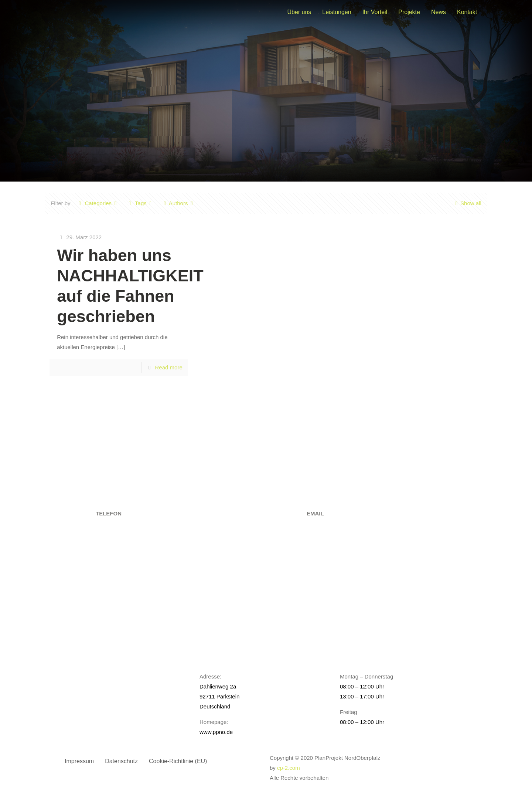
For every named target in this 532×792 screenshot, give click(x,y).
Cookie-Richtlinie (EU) (178, 761)
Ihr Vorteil (375, 12)
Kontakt (467, 12)
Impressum (79, 761)
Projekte (409, 12)
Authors (178, 203)
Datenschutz (121, 761)
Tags (140, 203)
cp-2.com (289, 768)
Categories (98, 203)
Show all (467, 203)
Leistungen (337, 12)
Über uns (299, 12)
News (439, 12)
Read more (169, 367)
